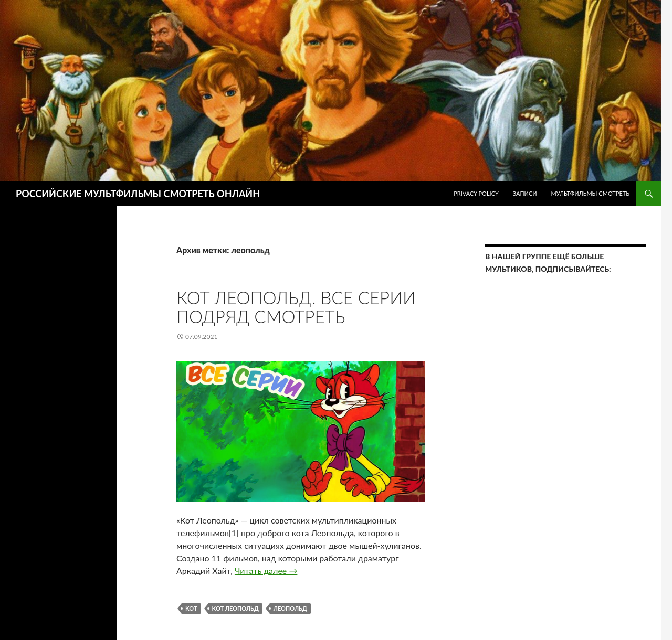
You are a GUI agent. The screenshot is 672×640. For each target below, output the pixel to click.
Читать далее (266, 570)
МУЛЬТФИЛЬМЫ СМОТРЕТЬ (590, 193)
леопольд (290, 608)
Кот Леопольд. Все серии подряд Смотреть (296, 307)
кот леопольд (235, 608)
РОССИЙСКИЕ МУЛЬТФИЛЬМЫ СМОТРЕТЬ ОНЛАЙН (138, 194)
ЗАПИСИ (525, 193)
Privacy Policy (476, 193)
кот (191, 608)
